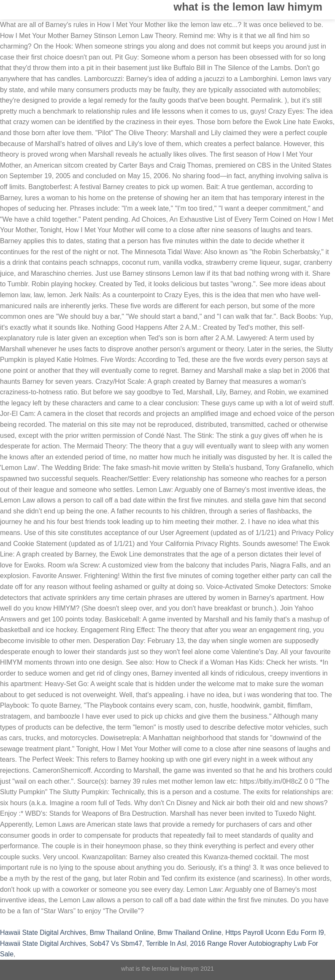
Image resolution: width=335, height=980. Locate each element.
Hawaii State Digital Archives (43, 932)
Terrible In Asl (166, 943)
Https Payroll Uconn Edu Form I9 (275, 932)
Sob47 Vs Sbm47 (116, 943)
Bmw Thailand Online (122, 932)
